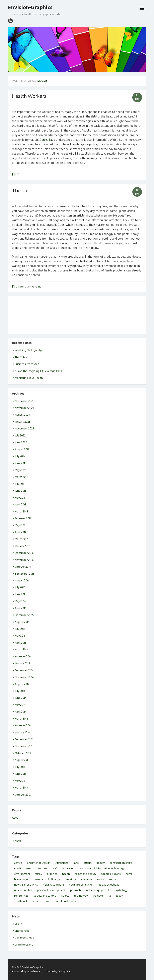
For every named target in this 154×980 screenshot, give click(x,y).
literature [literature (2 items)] (71, 879)
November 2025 (25, 401)
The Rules (21, 357)
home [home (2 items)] (129, 874)
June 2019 (21, 463)
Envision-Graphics (30, 7)
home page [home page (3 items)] (21, 879)
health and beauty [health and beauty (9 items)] (85, 874)
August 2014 (22, 684)
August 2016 (22, 580)
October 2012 (23, 795)
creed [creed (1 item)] (30, 868)
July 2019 (20, 456)
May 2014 (20, 705)
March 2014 (21, 719)
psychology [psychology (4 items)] (121, 890)
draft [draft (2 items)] (55, 868)
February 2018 (23, 518)
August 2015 (22, 622)
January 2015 (22, 663)
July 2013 (20, 767)
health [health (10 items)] (66, 874)
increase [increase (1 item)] (38, 879)
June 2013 (21, 774)
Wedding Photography (28, 350)
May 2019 (20, 470)
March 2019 (21, 477)
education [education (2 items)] (68, 868)
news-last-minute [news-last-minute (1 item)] (53, 885)
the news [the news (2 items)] (98, 896)
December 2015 (24, 615)
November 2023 (24, 408)
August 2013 (22, 760)
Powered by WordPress (26, 971)
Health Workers (29, 96)
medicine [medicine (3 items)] (87, 879)
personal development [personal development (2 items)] (51, 890)
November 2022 (24, 428)
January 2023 (23, 422)
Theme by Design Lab (58, 971)
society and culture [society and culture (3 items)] (45, 896)
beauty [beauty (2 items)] (101, 863)
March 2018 (21, 511)
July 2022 (20, 435)
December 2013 (24, 739)
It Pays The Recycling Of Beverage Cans (38, 371)
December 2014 (24, 670)
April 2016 (21, 608)
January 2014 (22, 732)
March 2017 (21, 539)
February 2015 (23, 656)
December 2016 (24, 553)
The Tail (21, 190)
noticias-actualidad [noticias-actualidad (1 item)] (108, 885)
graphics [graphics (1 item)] (52, 874)
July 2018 (20, 484)
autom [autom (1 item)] (88, 863)
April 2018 (21, 504)
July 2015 (20, 629)
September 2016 (25, 574)
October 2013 (23, 753)
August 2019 (22, 449)
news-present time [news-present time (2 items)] (80, 885)
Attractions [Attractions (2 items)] (62, 863)
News (18, 841)
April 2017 (21, 532)
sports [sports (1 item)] (65, 896)
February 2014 (23, 725)
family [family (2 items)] (38, 874)
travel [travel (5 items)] (47, 901)
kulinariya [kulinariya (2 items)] (54, 879)
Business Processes (27, 364)
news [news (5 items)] (113, 879)
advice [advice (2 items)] (18, 863)
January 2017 (22, 546)
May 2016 (20, 601)
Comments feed (24, 937)
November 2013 (24, 746)
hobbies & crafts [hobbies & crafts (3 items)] (111, 874)
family (30, 287)
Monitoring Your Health (29, 378)
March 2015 (21, 649)
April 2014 (21, 712)
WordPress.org (24, 945)
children (20, 287)
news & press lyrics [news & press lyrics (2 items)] (26, 885)
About (16, 818)
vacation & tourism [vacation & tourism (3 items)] (67, 901)
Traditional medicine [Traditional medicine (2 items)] (26, 901)
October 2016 (23, 567)
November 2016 (24, 560)
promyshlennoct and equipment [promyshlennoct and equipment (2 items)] (90, 890)
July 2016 (20, 587)
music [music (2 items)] (101, 879)
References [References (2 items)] (21, 896)
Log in (18, 924)
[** (17, 174)
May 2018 (20, 498)
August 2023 (22, 415)
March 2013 (21, 788)
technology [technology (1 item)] (81, 896)
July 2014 (20, 691)
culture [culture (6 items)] (42, 868)
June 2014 (21, 698)
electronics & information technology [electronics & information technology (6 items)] (102, 868)
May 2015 (20, 636)
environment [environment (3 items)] (22, 874)
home (38, 287)
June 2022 (21, 442)
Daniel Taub (47, 140)
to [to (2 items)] (110, 896)
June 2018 (21, 491)
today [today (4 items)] (119, 896)
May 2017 (20, 525)
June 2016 (21, 594)
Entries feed (22, 931)
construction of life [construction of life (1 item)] (121, 863)
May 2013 (20, 781)
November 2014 (24, 677)
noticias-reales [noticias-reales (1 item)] (23, 890)
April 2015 (21, 643)
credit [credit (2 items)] (18, 868)
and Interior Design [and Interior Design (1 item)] (39, 863)
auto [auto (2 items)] (76, 863)
